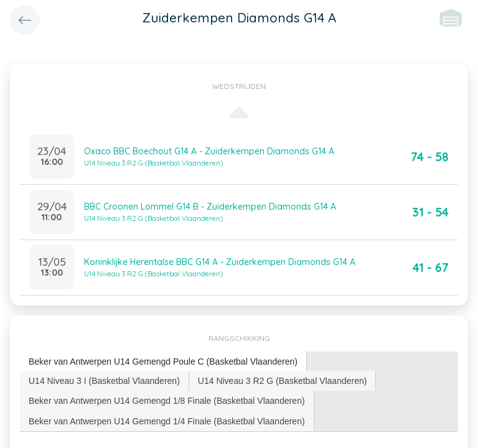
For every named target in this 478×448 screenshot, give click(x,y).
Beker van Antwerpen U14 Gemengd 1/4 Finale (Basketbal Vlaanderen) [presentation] (167, 421)
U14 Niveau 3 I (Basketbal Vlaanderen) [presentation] (104, 381)
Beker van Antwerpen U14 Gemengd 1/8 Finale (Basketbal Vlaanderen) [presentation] (167, 401)
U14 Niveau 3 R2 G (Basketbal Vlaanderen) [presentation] (283, 381)
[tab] (163, 362)
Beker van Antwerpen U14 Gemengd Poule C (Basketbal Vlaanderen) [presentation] (163, 362)
